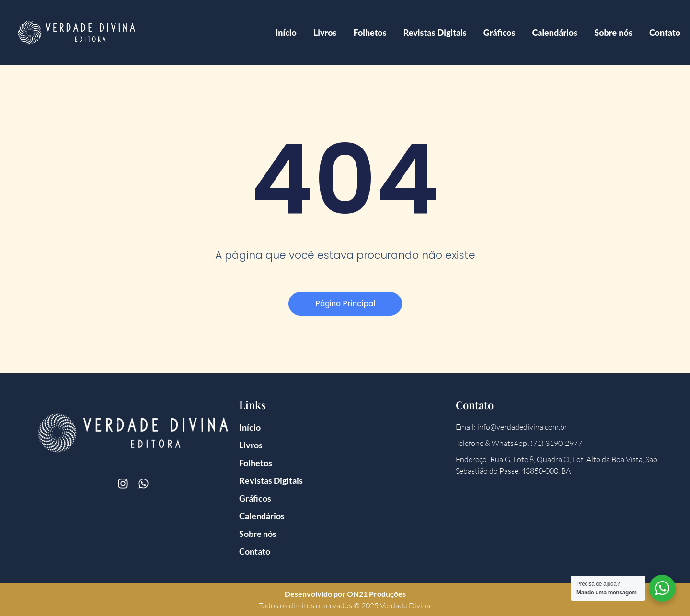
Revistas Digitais (435, 33)
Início (286, 33)
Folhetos (370, 33)
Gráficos (500, 33)
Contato (665, 33)
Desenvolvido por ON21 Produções (345, 594)
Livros (325, 33)
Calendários (555, 33)
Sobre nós (613, 33)
